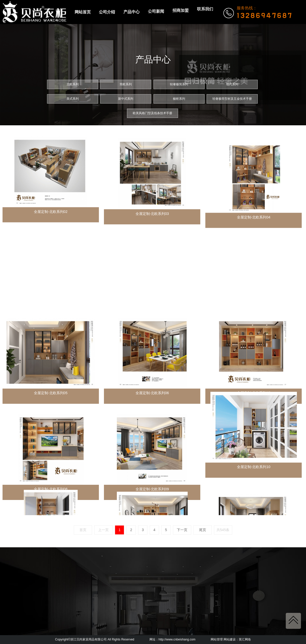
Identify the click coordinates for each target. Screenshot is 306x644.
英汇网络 (245, 639)
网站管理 (217, 639)
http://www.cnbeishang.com (177, 639)
